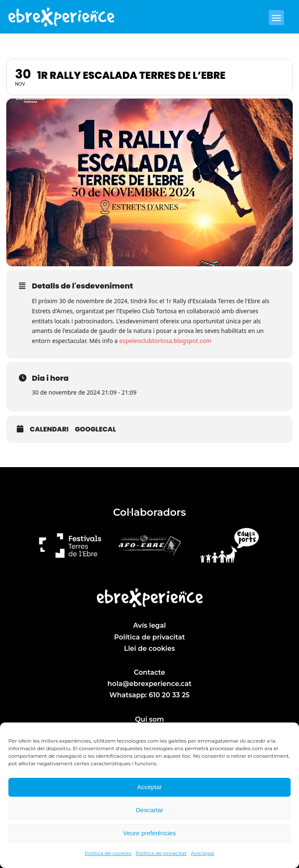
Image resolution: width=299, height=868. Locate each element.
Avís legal (203, 853)
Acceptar (149, 787)
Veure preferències (150, 833)
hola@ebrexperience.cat (149, 684)
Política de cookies (108, 853)
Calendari (49, 429)
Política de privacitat (161, 853)
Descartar (149, 810)
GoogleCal (95, 429)
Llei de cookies (149, 648)
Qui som (149, 719)
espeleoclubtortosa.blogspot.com (165, 341)
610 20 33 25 (169, 695)
